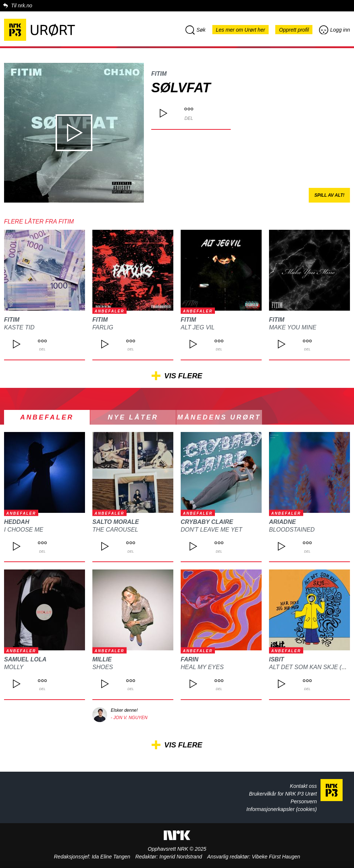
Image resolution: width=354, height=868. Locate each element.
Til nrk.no (22, 6)
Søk (196, 30)
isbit (277, 659)
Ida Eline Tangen (111, 857)
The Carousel (115, 530)
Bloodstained (292, 530)
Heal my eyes (202, 667)
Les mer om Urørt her (241, 30)
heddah (17, 522)
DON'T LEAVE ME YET (211, 530)
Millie (102, 659)
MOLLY (14, 667)
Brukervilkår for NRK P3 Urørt (283, 794)
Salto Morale (116, 522)
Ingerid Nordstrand (181, 857)
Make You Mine (293, 327)
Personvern (304, 801)
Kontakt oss (303, 786)
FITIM (159, 74)
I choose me (24, 530)
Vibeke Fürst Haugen (276, 857)
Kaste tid (19, 327)
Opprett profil (294, 30)
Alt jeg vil (198, 327)
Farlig (103, 327)
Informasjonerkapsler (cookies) (282, 809)
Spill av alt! (329, 195)
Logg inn (334, 30)
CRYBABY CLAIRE (207, 522)
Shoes (103, 667)
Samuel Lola (25, 659)
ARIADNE (282, 522)
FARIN (190, 659)
